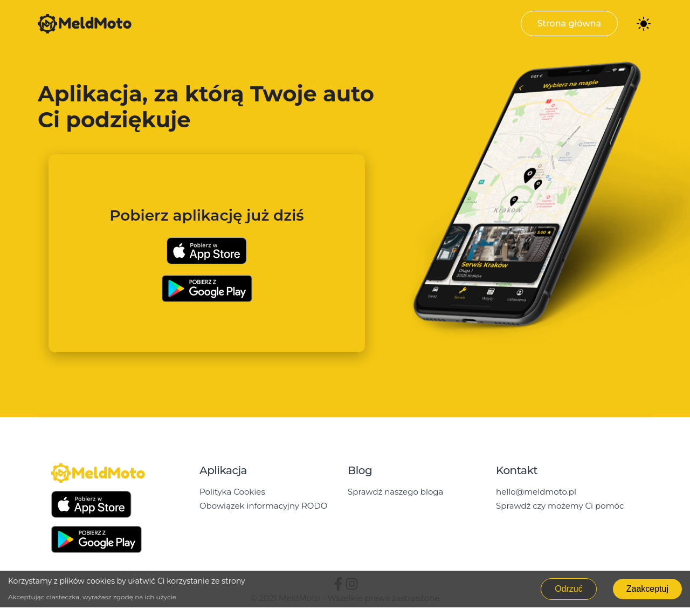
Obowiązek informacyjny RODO (263, 506)
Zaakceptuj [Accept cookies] (647, 589)
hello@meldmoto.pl (536, 492)
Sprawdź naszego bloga (395, 492)
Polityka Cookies (232, 492)
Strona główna (569, 23)
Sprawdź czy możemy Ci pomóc (560, 506)
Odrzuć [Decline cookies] (569, 589)
